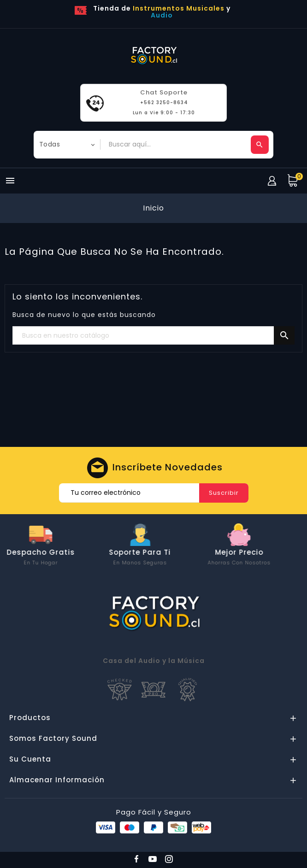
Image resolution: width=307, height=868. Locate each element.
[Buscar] (153, 336)
